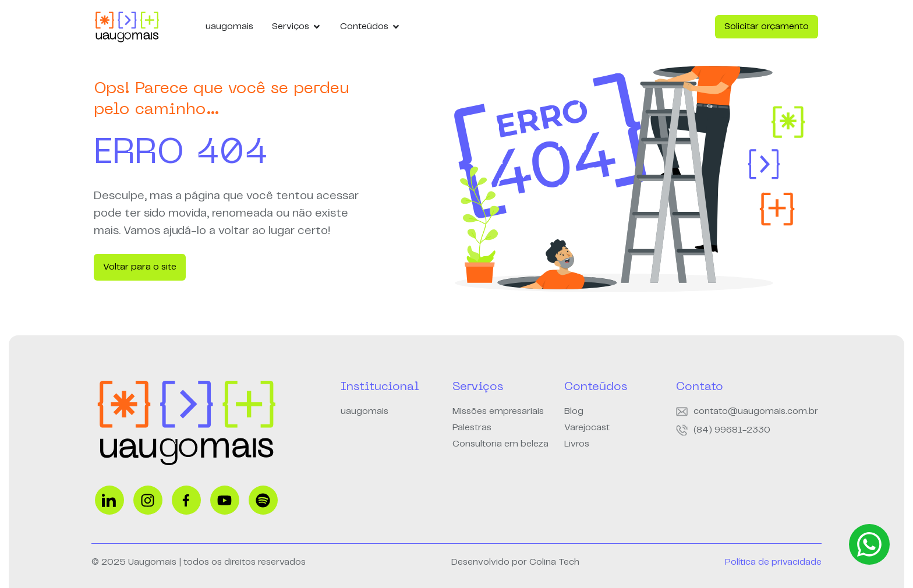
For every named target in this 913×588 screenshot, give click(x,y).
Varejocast (587, 428)
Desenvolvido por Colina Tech (515, 562)
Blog (574, 411)
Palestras (472, 428)
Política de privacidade (773, 562)
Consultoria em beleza (500, 444)
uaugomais (365, 411)
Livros (577, 444)
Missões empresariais (498, 411)
